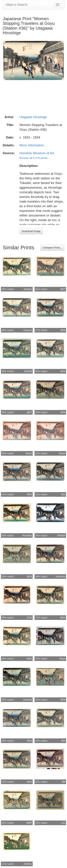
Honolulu (27, 535)
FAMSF (61, 535)
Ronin (29, 453)
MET (63, 289)
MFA (63, 330)
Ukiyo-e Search (17, 5)
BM (64, 782)
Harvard (28, 700)
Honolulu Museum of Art (37, 153)
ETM (29, 618)
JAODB (28, 371)
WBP (29, 823)
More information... (33, 145)
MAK (63, 618)
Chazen (28, 330)
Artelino (28, 289)
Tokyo (62, 659)
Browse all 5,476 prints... (35, 158)
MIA (63, 494)
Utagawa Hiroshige (33, 117)
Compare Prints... (52, 248)
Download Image (31, 231)
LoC (63, 823)
